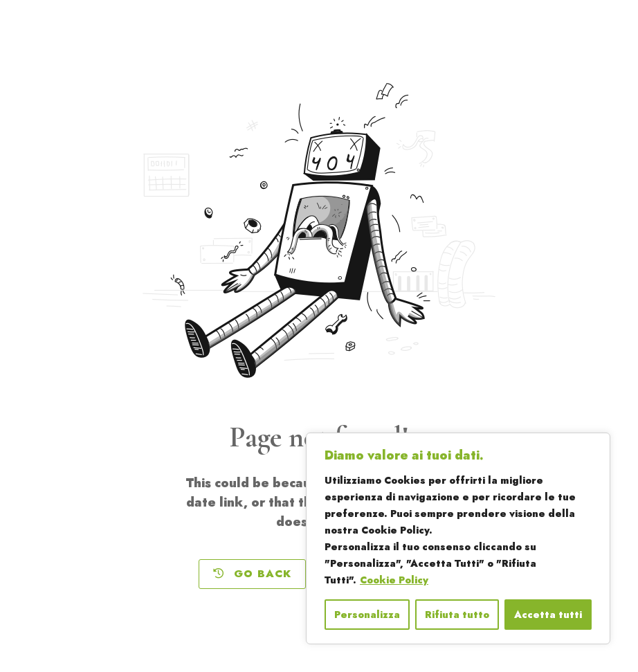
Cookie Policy (394, 580)
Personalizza (367, 615)
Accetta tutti (548, 615)
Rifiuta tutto (457, 615)
